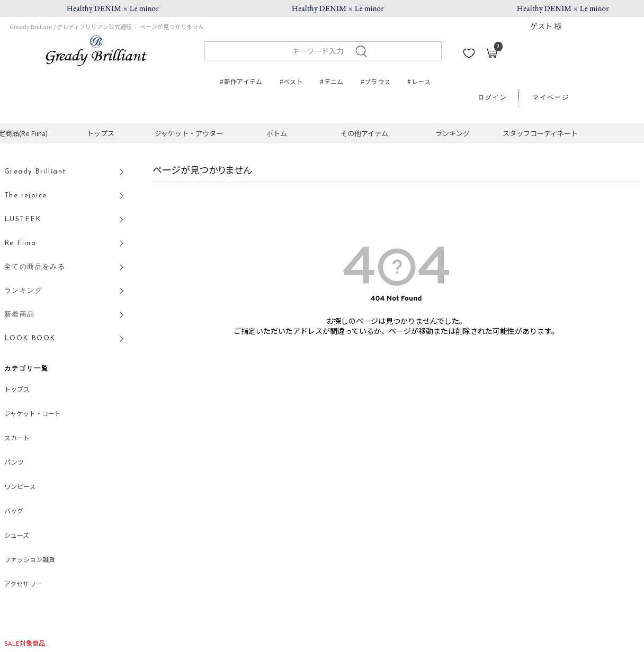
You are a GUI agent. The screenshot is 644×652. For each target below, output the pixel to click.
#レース (419, 81)
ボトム (277, 133)
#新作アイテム (241, 81)
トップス (101, 133)
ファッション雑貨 (30, 560)
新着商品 (20, 315)
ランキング (453, 133)
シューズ (17, 536)
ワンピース (20, 487)
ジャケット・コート (33, 414)
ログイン (493, 98)
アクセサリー (23, 585)
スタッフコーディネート (540, 133)
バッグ (14, 512)
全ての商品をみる (35, 267)
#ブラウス (376, 81)
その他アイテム (364, 133)
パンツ (14, 463)
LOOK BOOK (30, 338)
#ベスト (291, 81)
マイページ (551, 98)
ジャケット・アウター (189, 133)
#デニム (332, 81)
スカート (17, 439)
